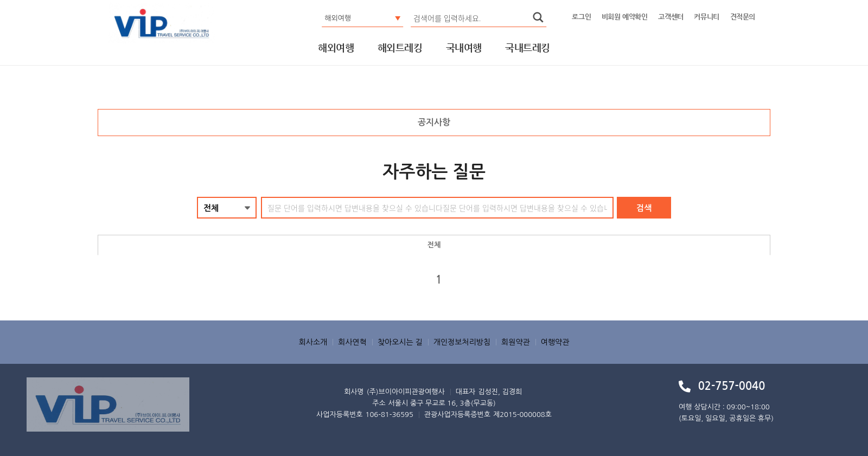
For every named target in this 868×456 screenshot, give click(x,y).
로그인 (581, 17)
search (538, 17)
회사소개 (313, 342)
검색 (644, 208)
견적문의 (743, 17)
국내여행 (464, 48)
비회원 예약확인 (625, 17)
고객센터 (671, 17)
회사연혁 (352, 342)
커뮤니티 (706, 17)
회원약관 (516, 342)
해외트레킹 (400, 48)
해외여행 (336, 48)
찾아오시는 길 (400, 342)
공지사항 (434, 122)
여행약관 (555, 342)
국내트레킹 (527, 48)
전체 (434, 245)
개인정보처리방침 (462, 342)
